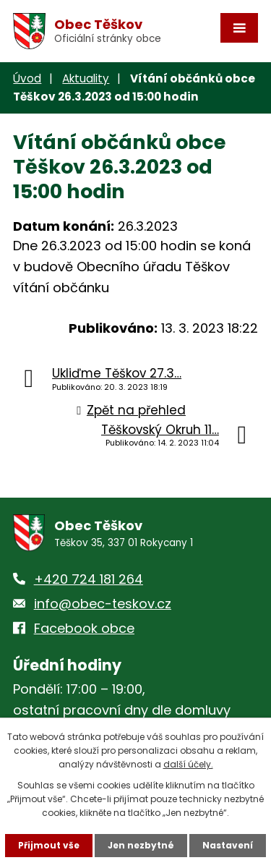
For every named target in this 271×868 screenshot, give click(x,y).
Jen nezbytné (141, 845)
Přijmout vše (49, 845)
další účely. (188, 764)
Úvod (27, 78)
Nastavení (228, 845)
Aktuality (86, 78)
